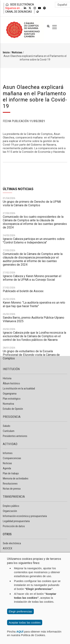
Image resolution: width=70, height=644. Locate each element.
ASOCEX (7, 548)
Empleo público (11, 506)
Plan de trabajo (11, 473)
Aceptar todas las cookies (25, 622)
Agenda (7, 468)
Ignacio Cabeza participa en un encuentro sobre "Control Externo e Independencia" (34, 327)
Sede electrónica (12, 543)
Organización (10, 511)
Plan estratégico (12, 399)
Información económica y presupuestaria (25, 516)
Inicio (6, 52)
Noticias (17, 52)
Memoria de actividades (16, 478)
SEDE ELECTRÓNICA (20, 5)
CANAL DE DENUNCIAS (19, 12)
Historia (7, 378)
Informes (8, 453)
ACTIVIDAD (10, 444)
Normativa (8, 404)
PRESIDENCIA (12, 417)
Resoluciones (10, 484)
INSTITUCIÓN (11, 369)
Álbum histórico (11, 383)
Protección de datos (14, 526)
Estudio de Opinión (13, 409)
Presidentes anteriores (15, 436)
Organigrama (10, 394)
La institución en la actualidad (19, 389)
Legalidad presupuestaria (16, 521)
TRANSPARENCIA (14, 497)
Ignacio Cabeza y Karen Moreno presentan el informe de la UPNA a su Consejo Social (32, 364)
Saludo (7, 426)
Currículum (9, 431)
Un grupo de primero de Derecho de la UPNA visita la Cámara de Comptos (32, 289)
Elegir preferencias (20, 611)
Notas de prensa (12, 489)
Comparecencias (12, 458)
